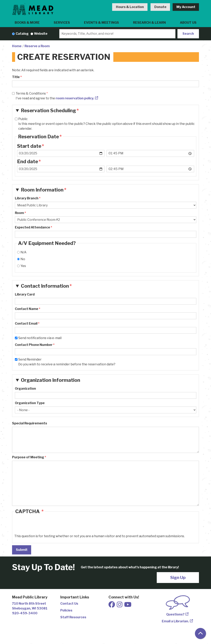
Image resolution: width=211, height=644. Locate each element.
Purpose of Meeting (28, 457)
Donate (160, 7)
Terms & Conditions (31, 93)
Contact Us (69, 604)
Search (188, 34)
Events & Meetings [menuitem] (101, 23)
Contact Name (27, 309)
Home (17, 46)
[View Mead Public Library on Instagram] (120, 606)
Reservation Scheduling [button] (48, 111)
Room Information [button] (42, 190)
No (23, 259)
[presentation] (45, 526)
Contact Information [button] (45, 286)
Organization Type (30, 403)
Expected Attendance (32, 227)
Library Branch (27, 198)
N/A (24, 252)
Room (19, 213)
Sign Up (178, 577)
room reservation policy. (75, 98)
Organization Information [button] (51, 380)
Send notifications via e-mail (40, 338)
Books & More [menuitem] (27, 23)
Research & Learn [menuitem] (149, 23)
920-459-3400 (25, 613)
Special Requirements (30, 423)
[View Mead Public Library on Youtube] (128, 606)
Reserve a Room (37, 46)
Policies (66, 610)
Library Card (25, 294)
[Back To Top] (200, 633)
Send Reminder (30, 359)
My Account (186, 7)
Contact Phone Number (34, 345)
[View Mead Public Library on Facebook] (112, 606)
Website (41, 34)
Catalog (22, 34)
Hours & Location (130, 7)
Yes (23, 266)
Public (23, 119)
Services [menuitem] (62, 23)
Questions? (175, 614)
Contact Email (26, 324)
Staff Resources (73, 617)
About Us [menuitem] (188, 23)
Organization (25, 389)
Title (16, 77)
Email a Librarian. (175, 621)
